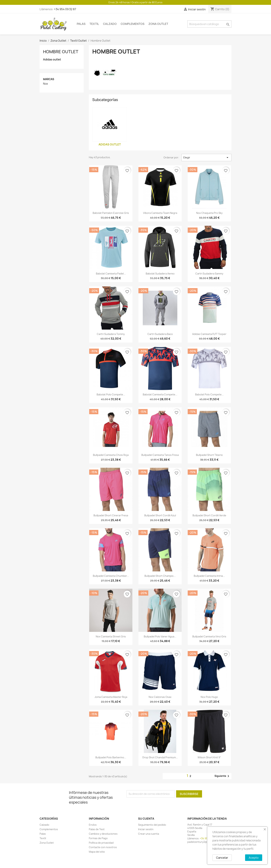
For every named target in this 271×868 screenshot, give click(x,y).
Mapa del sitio (97, 852)
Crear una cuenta (149, 834)
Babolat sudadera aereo (160, 274)
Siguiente (222, 776)
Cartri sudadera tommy (111, 334)
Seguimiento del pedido (152, 825)
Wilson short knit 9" (209, 757)
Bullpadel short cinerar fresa (111, 515)
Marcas (49, 79)
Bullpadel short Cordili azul (160, 515)
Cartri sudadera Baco (160, 334)
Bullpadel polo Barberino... (111, 757)
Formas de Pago (98, 838)
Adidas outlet (52, 60)
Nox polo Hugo (209, 697)
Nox (45, 84)
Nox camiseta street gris (111, 636)
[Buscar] (209, 24)
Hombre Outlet (61, 52)
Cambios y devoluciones (103, 834)
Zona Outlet (158, 24)
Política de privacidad (101, 843)
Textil (94, 24)
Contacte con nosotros (103, 847)
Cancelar (222, 858)
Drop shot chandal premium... (160, 757)
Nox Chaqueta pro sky (209, 213)
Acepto (254, 858)
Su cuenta (146, 819)
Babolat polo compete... (111, 394)
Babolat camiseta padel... (111, 274)
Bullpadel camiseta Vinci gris (209, 636)
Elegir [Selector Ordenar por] (206, 158)
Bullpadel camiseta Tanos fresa (160, 455)
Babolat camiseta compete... (160, 394)
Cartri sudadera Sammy (209, 274)
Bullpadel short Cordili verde (209, 515)
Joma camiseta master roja (111, 697)
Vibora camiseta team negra (160, 213)
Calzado (110, 24)
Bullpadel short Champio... (160, 576)
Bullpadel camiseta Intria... (209, 576)
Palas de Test (97, 829)
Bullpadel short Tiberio (209, 455)
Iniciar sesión (146, 829)
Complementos (133, 24)
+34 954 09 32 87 (65, 9)
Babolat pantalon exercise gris (111, 213)
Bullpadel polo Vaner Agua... (160, 636)
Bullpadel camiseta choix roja (111, 455)
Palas (81, 24)
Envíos (93, 825)
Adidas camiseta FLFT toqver (209, 334)
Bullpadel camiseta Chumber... (111, 576)
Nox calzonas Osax (160, 697)
